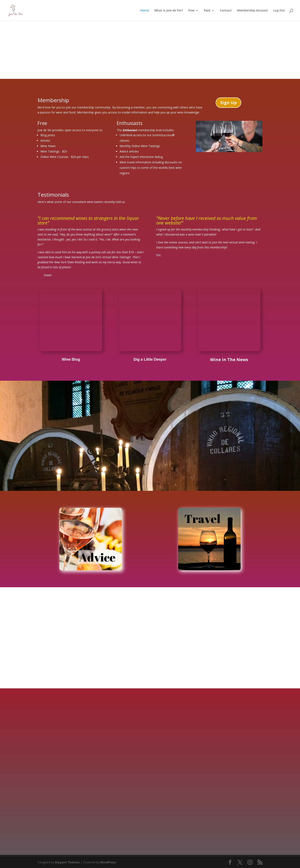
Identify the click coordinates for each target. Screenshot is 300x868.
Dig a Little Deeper (150, 359)
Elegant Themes (67, 862)
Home (145, 11)
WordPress (108, 862)
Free (191, 11)
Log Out (279, 11)
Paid (207, 11)
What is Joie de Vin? (169, 11)
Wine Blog (71, 359)
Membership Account (252, 11)
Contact (226, 11)
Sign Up (228, 103)
